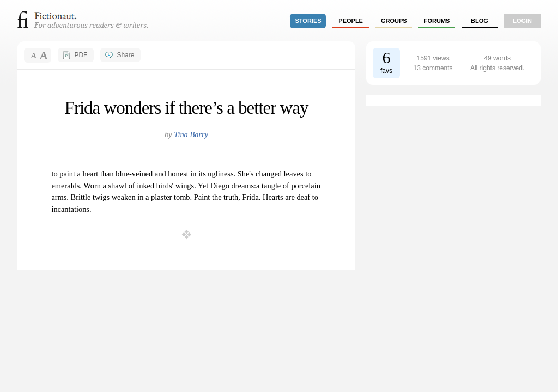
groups (394, 21)
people (351, 21)
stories (308, 21)
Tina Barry (191, 134)
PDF (81, 55)
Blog (480, 21)
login (522, 21)
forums (437, 21)
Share (125, 55)
